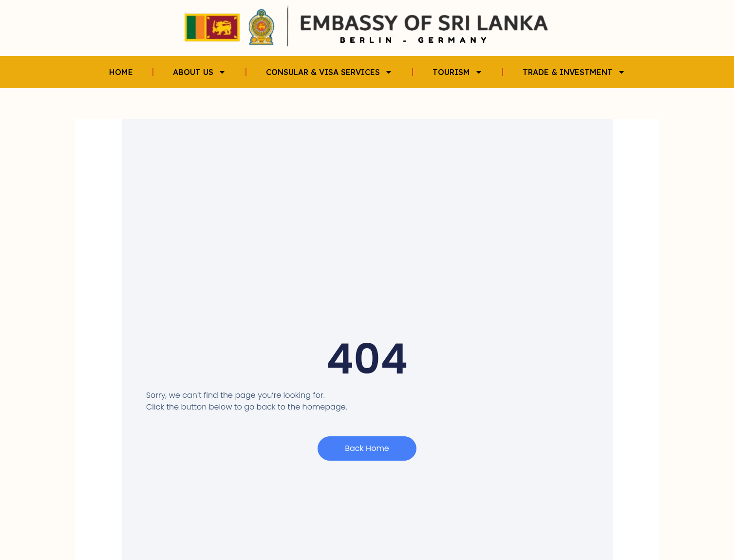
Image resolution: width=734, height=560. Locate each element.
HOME (121, 72)
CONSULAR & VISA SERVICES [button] (329, 72)
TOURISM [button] (458, 72)
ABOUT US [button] (199, 72)
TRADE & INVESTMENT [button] (574, 72)
